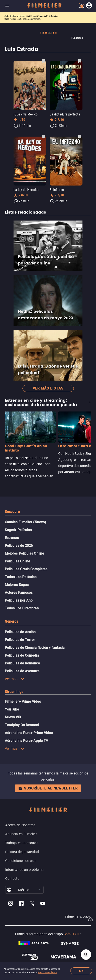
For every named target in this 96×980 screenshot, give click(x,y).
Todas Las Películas (21, 577)
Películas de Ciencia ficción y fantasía (35, 648)
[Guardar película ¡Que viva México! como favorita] (44, 61)
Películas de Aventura (22, 671)
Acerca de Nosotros (20, 825)
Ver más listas (48, 388)
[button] (39, 890)
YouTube (12, 709)
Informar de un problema (24, 870)
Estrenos (12, 538)
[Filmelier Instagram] (11, 904)
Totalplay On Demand (22, 725)
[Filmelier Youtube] (43, 904)
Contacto (12, 878)
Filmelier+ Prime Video (23, 702)
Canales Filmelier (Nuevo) (25, 522)
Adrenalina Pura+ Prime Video (29, 733)
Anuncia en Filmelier (21, 834)
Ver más (15, 679)
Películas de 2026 (19, 546)
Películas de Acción (20, 632)
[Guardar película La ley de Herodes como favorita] (44, 136)
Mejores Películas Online (24, 553)
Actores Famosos (19, 593)
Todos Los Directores (22, 608)
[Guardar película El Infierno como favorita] (80, 136)
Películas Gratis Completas (26, 569)
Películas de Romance (22, 663)
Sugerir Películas (18, 530)
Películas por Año (19, 600)
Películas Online (17, 561)
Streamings (14, 692)
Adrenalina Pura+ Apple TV (26, 741)
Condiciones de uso (48, 972)
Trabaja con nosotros (22, 843)
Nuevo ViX (13, 717)
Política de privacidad (22, 852)
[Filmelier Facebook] (21, 904)
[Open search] (86, 955)
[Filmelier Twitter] (32, 904)
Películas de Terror (20, 640)
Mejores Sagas (17, 585)
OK (81, 971)
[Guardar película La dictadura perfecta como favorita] (80, 61)
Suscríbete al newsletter (48, 788)
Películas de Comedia (22, 655)
